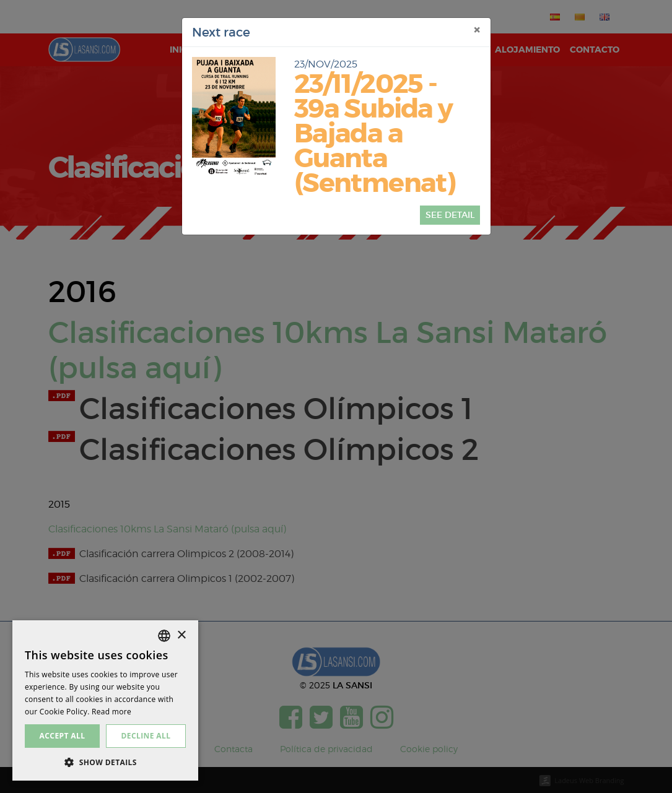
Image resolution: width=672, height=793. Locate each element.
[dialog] (105, 700)
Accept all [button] (63, 736)
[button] (105, 762)
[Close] (477, 30)
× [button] (181, 635)
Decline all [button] (146, 736)
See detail (450, 215)
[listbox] (164, 636)
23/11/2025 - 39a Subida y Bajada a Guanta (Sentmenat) (374, 134)
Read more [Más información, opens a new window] (111, 712)
